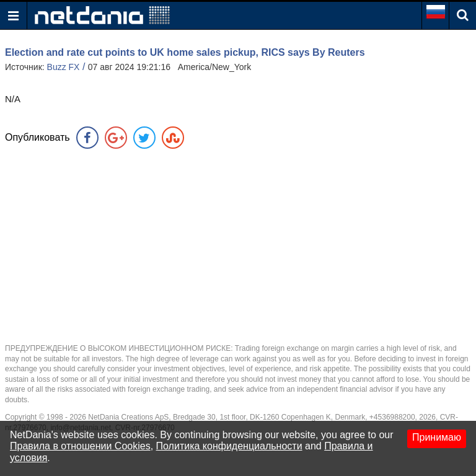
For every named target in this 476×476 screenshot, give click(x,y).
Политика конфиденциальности (229, 446)
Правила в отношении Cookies (80, 446)
